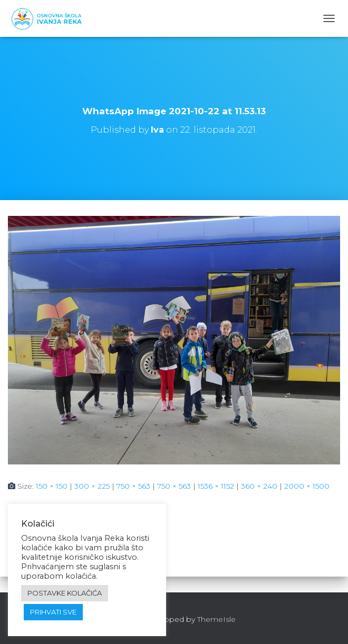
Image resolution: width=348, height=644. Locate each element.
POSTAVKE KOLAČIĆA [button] (65, 593)
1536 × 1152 (216, 486)
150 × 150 (52, 486)
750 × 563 (133, 486)
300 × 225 (92, 486)
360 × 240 (259, 486)
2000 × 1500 (307, 486)
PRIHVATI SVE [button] (53, 612)
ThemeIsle (216, 619)
